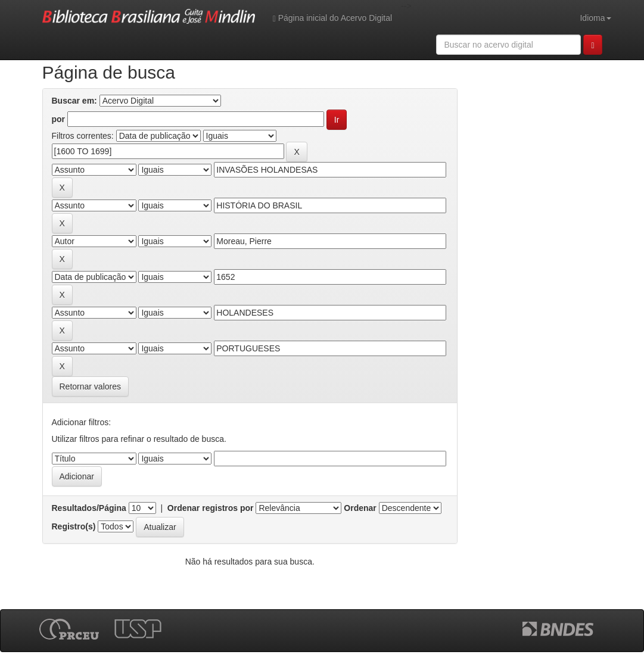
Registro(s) (74, 526)
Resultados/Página (89, 508)
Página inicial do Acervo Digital (332, 18)
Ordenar (360, 508)
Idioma (595, 18)
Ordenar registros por (211, 508)
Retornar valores (91, 386)
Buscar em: (74, 101)
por (59, 119)
